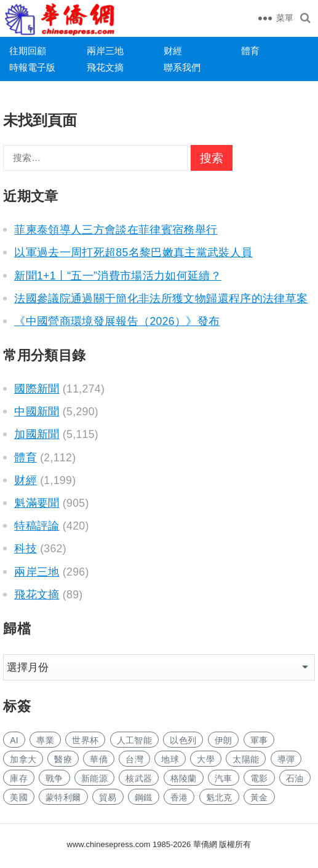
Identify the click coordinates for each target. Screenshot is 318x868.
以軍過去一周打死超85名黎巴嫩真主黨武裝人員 (133, 252)
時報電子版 (32, 67)
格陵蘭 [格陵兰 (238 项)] (184, 778)
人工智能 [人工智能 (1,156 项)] (134, 740)
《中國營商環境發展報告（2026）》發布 (117, 321)
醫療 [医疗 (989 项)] (63, 759)
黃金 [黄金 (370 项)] (259, 797)
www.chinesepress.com (109, 844)
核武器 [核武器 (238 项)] (139, 778)
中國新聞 (37, 412)
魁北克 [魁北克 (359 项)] (219, 797)
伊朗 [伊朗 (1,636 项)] (224, 740)
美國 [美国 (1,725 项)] (19, 797)
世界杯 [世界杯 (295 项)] (85, 740)
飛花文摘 (105, 67)
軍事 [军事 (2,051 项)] (259, 740)
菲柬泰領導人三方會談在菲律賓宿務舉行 (116, 230)
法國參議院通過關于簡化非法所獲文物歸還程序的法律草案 (161, 299)
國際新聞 (37, 389)
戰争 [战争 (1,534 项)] (54, 778)
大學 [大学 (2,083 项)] (206, 759)
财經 (173, 51)
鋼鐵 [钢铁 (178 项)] (144, 797)
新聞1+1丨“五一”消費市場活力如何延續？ (118, 276)
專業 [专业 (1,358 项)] (45, 740)
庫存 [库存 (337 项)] (19, 778)
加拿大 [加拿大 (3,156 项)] (23, 759)
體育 (250, 51)
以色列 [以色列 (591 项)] (183, 740)
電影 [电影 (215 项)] (259, 778)
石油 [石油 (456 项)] (295, 778)
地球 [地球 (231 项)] (170, 759)
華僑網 (204, 844)
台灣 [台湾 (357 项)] (134, 759)
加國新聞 (37, 434)
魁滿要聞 (37, 503)
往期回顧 (28, 51)
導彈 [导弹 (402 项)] (286, 759)
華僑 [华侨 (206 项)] (99, 759)
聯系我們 (182, 67)
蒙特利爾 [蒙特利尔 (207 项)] (63, 797)
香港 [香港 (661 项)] (179, 797)
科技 (26, 549)
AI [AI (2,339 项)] (14, 740)
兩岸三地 (105, 51)
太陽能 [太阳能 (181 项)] (246, 759)
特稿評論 (37, 526)
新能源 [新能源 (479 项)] (94, 778)
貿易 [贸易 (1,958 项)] (108, 797)
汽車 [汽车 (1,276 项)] (224, 778)
